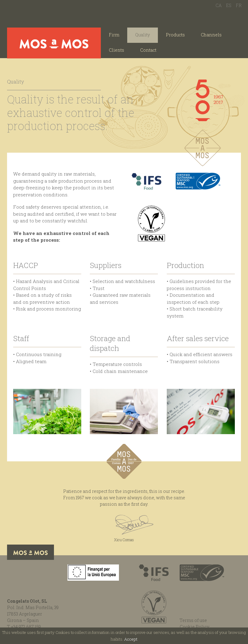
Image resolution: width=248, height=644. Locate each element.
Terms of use (193, 620)
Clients (116, 50)
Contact (148, 50)
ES (229, 5)
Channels (211, 35)
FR (239, 5)
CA (219, 5)
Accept (131, 639)
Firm (114, 35)
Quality (143, 35)
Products (175, 35)
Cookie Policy (195, 627)
